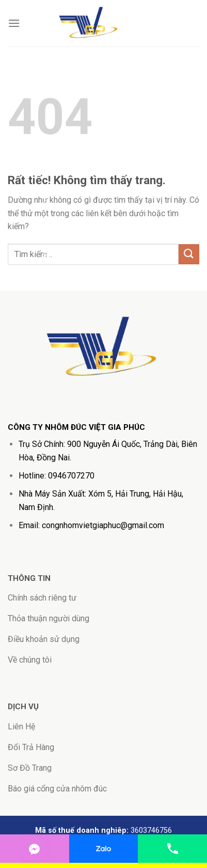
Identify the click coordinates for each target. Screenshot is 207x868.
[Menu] (14, 23)
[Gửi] (189, 254)
